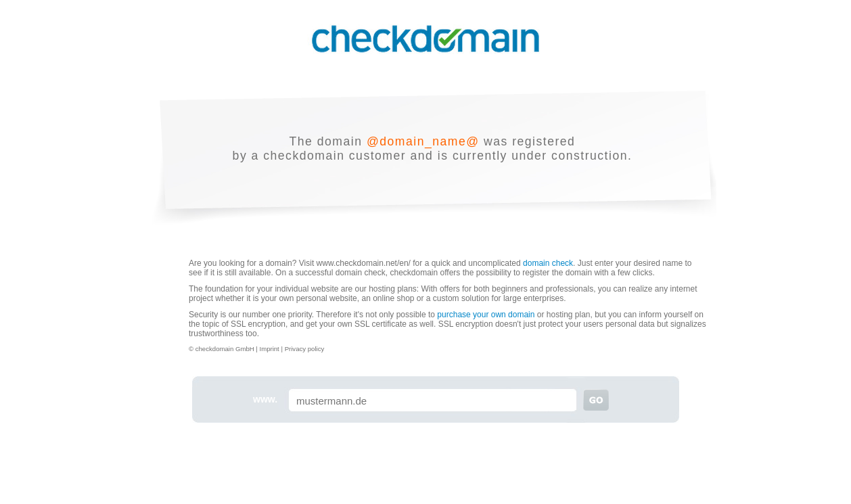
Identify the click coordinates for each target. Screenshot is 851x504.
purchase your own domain (486, 315)
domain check (548, 263)
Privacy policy (305, 349)
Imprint (270, 349)
